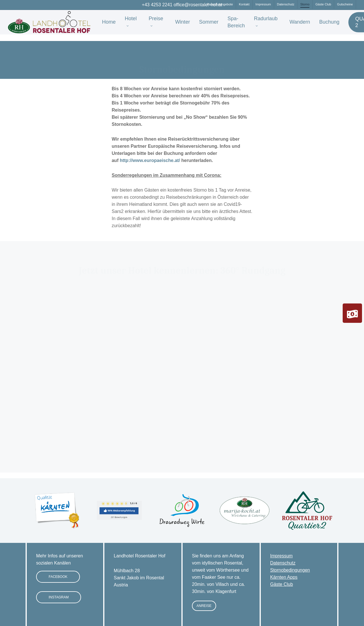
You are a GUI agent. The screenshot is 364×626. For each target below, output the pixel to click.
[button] (58, 577)
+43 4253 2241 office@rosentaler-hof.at (182, 5)
